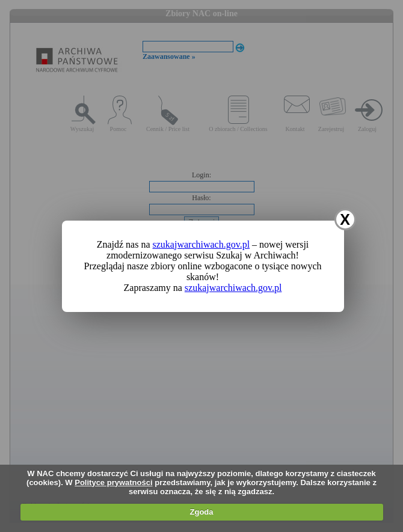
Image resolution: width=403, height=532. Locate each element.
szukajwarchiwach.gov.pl (202, 244)
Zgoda (202, 512)
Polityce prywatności (113, 482)
